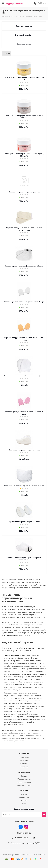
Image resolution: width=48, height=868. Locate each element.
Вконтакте (21, 827)
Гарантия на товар (24, 785)
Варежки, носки (24, 44)
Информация (24, 772)
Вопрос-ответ (24, 797)
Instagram (26, 827)
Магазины (24, 764)
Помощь (24, 776)
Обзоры (24, 804)
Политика (24, 767)
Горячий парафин (24, 26)
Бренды (24, 800)
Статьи (24, 794)
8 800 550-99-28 (22, 838)
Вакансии (24, 761)
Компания (24, 754)
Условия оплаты (24, 779)
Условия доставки (24, 782)
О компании (24, 758)
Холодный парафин (24, 35)
